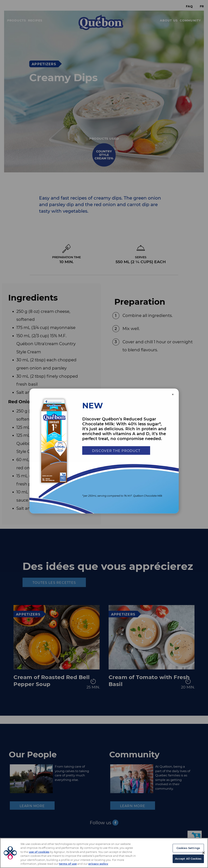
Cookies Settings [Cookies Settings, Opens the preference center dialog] (188, 848)
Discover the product (116, 451)
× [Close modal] (173, 394)
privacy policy (98, 864)
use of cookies (39, 852)
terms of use (68, 864)
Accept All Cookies (188, 859)
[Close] (204, 853)
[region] (104, 853)
